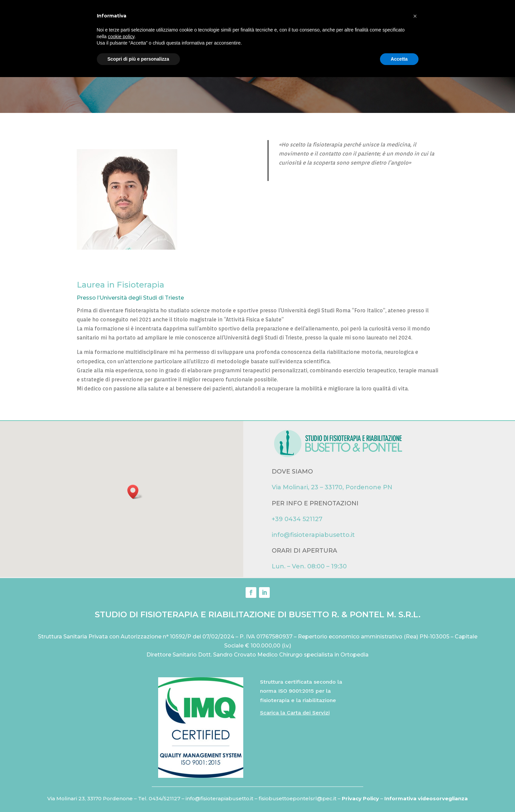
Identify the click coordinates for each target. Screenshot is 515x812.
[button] (135, 492)
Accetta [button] (399, 794)
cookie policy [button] (121, 771)
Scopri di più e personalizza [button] (138, 794)
